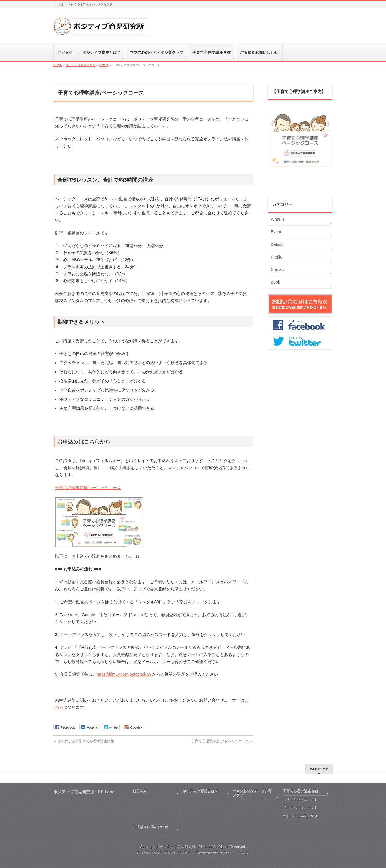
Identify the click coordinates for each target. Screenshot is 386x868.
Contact (278, 269)
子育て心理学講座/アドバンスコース (222, 741)
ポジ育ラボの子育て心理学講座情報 (84, 741)
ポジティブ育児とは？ (200, 791)
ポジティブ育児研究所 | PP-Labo (186, 847)
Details (277, 244)
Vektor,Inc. (221, 853)
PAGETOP (319, 769)
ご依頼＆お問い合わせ (150, 827)
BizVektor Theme (193, 853)
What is (278, 219)
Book (275, 282)
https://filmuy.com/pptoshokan (124, 674)
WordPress (166, 853)
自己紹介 (140, 791)
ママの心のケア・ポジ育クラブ (252, 793)
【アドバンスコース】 (300, 808)
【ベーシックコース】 (300, 799)
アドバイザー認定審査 (300, 817)
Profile (277, 257)
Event (276, 232)
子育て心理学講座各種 (300, 791)
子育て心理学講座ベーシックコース (88, 488)
